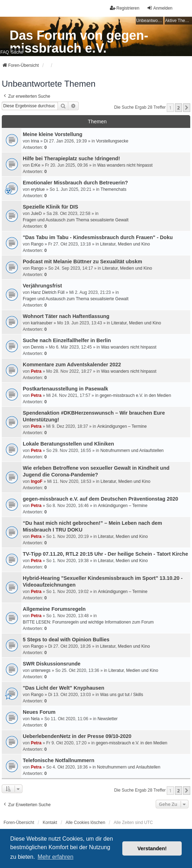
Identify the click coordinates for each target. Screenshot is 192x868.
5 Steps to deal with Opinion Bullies (66, 640)
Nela (35, 719)
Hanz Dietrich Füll (48, 292)
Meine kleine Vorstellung (53, 134)
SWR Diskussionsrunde (52, 664)
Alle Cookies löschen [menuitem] (86, 823)
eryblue (38, 189)
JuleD (36, 214)
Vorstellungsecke (112, 141)
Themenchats (114, 189)
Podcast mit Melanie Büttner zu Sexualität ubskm (82, 262)
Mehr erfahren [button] (56, 857)
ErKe (36, 165)
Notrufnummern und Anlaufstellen (132, 451)
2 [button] (178, 108)
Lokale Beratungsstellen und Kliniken (68, 444)
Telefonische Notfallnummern (58, 760)
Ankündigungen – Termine (122, 426)
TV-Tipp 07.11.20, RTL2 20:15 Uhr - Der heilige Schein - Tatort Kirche (105, 554)
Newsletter (108, 719)
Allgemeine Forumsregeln (54, 609)
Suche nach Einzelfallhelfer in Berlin (67, 340)
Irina (35, 141)
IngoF (37, 481)
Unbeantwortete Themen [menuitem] (150, 21)
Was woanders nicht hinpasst (125, 165)
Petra (36, 371)
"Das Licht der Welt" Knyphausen (63, 688)
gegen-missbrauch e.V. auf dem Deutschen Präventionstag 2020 (100, 499)
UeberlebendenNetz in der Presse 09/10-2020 (77, 736)
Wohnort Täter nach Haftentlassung (66, 316)
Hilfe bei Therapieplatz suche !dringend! (71, 158)
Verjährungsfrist (42, 286)
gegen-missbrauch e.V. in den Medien (135, 395)
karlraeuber (42, 323)
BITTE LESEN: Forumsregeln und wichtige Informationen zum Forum (88, 622)
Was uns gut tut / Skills (122, 695)
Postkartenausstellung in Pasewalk (65, 389)
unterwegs (41, 670)
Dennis (38, 347)
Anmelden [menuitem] (160, 8)
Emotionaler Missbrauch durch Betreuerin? (75, 183)
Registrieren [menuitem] (125, 8)
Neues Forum (39, 712)
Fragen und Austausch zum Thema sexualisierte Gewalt (76, 220)
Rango (37, 244)
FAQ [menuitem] (5, 52)
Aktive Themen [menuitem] (178, 21)
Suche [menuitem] (17, 52)
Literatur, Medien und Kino (125, 244)
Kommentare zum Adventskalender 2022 (72, 365)
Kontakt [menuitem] (50, 823)
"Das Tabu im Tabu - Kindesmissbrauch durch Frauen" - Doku (98, 237)
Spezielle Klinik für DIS (50, 207)
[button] (187, 108)
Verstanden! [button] (152, 848)
